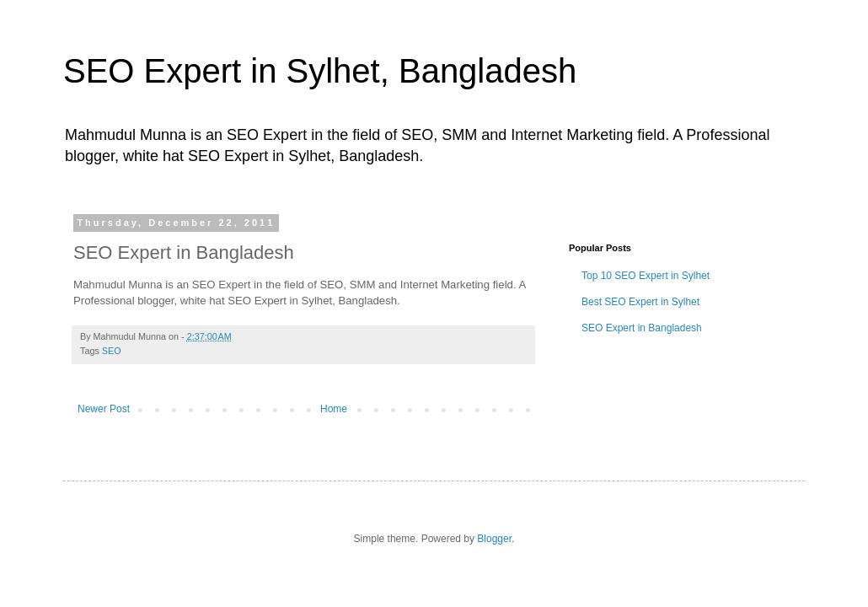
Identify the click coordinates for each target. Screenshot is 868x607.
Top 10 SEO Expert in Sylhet (646, 276)
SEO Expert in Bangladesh (642, 328)
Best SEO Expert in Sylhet (640, 302)
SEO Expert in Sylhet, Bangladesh (320, 71)
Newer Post (104, 409)
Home (334, 409)
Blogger (494, 539)
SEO (112, 351)
